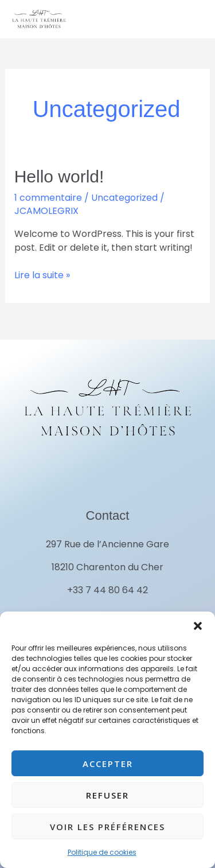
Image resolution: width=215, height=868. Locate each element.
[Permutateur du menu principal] (189, 19)
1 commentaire (48, 198)
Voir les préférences (107, 827)
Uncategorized (124, 198)
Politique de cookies (102, 852)
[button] (198, 626)
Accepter (108, 764)
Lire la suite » (42, 275)
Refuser (107, 795)
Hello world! (59, 176)
